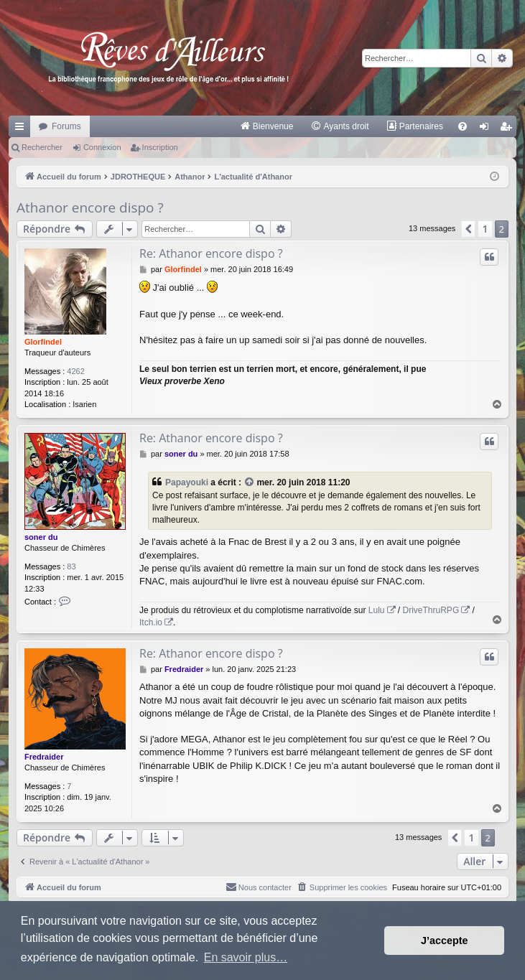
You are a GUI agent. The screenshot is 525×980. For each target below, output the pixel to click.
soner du (41, 537)
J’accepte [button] (445, 941)
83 (71, 566)
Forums (66, 126)
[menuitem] (267, 126)
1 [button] (485, 229)
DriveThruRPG (431, 610)
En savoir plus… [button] (246, 957)
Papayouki (187, 482)
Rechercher (42, 147)
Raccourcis (22, 129)
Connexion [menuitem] (487, 129)
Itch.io (151, 622)
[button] (468, 229)
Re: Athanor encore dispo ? (211, 253)
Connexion (102, 147)
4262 (75, 371)
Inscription (160, 147)
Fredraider (44, 757)
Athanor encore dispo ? (90, 207)
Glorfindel (43, 342)
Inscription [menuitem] (509, 129)
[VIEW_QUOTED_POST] (250, 483)
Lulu (377, 610)
